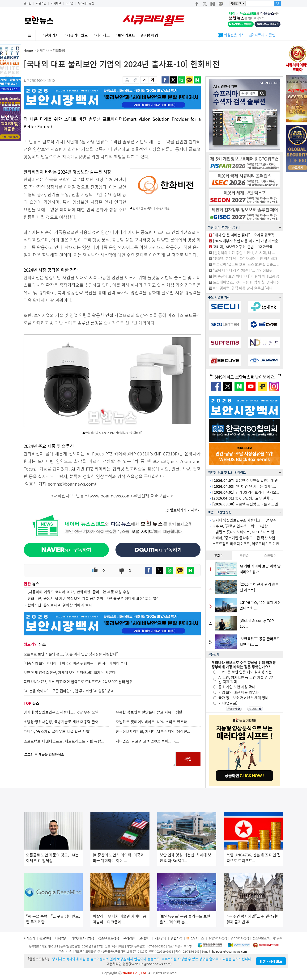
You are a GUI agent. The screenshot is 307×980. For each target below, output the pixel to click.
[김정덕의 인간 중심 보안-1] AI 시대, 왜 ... (244, 253)
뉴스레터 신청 (86, 3)
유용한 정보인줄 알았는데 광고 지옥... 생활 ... (151, 712)
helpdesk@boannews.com (229, 951)
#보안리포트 (125, 35)
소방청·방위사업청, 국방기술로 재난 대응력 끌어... (63, 722)
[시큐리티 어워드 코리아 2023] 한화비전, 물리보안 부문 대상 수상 (79, 592)
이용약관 (61, 938)
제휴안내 (161, 938)
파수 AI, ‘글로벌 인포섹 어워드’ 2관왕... (241, 526)
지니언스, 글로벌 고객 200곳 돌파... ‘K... (147, 741)
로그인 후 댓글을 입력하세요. (100, 759)
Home (28, 50)
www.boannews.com (110, 496)
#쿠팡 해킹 (150, 35)
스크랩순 (270, 555)
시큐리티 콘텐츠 (267, 35)
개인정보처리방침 (82, 938)
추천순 (244, 555)
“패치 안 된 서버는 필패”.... (244, 486)
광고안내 (45, 938)
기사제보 (56, 3)
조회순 (219, 555)
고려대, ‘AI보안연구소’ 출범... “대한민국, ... (245, 247)
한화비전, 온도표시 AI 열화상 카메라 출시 (60, 605)
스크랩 (70, 3)
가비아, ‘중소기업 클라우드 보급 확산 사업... (245, 538)
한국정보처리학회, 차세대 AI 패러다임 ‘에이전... (153, 731)
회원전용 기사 (234, 35)
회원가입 (41, 3)
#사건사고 (102, 35)
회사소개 (29, 938)
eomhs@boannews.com (71, 484)
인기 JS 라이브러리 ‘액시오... (246, 492)
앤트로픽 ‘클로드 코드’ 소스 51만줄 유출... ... (246, 264)
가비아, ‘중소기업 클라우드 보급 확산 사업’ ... (59, 731)
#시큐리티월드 (76, 35)
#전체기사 (51, 35)
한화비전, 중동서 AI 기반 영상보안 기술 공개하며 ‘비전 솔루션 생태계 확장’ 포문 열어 (94, 598)
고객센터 (145, 938)
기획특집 (59, 50)
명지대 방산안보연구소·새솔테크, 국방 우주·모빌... (63, 712)
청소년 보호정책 (109, 938)
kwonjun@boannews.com (150, 964)
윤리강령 (129, 938)
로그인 (28, 3)
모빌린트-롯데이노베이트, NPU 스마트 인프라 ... (154, 722)
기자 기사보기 (183, 510)
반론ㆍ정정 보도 (271, 961)
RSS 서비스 (197, 938)
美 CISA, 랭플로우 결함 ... (243, 498)
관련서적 (176, 938)
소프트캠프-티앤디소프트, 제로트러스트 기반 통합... (64, 741)
